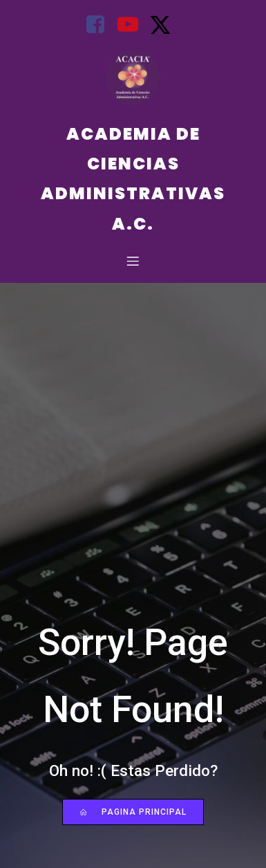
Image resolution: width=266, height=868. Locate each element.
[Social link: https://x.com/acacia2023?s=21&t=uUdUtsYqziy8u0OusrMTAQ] (165, 25)
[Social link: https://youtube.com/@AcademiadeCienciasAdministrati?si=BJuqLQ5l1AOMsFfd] (133, 25)
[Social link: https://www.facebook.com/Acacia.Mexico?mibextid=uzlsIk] (101, 25)
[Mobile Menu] (133, 261)
